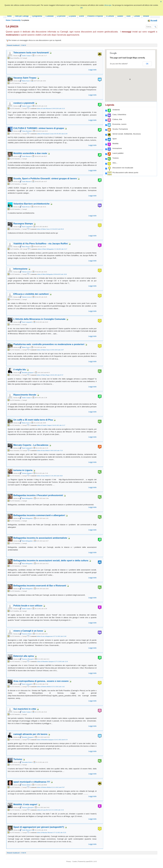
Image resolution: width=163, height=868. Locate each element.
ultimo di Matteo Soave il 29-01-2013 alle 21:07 (50, 350)
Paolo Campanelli (26, 227)
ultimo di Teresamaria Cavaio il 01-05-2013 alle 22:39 (52, 134)
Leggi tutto (93, 70)
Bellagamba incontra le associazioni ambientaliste (40, 538)
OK (81, 8)
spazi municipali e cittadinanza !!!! (32, 782)
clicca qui (108, 5)
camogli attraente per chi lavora (30, 734)
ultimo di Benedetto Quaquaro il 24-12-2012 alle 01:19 (52, 740)
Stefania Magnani (26, 473)
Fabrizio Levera (25, 272)
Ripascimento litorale (25, 395)
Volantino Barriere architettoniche (32, 204)
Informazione (20, 269)
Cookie (75, 861)
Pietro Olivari (25, 247)
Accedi (152, 21)
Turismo (18, 759)
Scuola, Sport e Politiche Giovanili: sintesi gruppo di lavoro (45, 178)
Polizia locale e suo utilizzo (28, 606)
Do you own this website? (119, 64)
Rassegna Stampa (23, 224)
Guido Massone (25, 156)
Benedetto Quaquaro (26, 373)
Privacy (69, 861)
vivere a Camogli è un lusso (28, 631)
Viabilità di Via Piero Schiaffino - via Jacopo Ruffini (41, 244)
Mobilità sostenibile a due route (30, 153)
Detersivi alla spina (24, 656)
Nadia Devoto (25, 207)
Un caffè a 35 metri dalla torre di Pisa (33, 420)
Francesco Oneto (25, 634)
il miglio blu (20, 369)
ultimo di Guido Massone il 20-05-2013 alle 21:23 (51, 109)
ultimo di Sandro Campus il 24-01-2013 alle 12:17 (51, 425)
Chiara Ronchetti (26, 131)
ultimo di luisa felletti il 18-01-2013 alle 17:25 (50, 451)
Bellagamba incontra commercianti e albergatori (39, 515)
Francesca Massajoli (26, 659)
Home (8, 20)
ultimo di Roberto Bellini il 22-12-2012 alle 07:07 (51, 787)
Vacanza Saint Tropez (25, 78)
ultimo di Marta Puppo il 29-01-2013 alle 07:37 (50, 375)
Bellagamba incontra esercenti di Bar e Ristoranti (40, 586)
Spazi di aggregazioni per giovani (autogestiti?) (39, 827)
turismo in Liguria (23, 470)
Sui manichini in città (25, 709)
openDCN (89, 861)
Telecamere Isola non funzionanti (31, 53)
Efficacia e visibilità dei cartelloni (31, 294)
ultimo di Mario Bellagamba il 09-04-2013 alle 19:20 (52, 274)
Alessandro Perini (26, 762)
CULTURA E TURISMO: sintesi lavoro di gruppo (39, 128)
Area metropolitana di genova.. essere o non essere (41, 681)
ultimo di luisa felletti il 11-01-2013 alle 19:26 (50, 476)
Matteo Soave (25, 81)
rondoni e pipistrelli (24, 103)
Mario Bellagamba (26, 498)
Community (16, 20)
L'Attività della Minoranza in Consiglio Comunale (39, 319)
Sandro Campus (25, 56)
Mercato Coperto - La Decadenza (31, 445)
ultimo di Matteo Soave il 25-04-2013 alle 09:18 (50, 229)
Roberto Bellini (25, 785)
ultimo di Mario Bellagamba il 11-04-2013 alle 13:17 (52, 249)
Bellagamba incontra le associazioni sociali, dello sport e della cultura (51, 560)
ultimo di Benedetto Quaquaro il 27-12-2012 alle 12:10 (52, 662)
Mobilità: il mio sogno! (25, 804)
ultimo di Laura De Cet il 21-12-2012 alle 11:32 (51, 810)
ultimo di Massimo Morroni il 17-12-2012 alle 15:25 (51, 833)
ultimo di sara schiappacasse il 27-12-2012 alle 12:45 (52, 636)
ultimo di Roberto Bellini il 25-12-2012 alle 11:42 (51, 687)
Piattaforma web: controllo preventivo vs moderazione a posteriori (49, 344)
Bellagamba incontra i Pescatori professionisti (38, 495)
